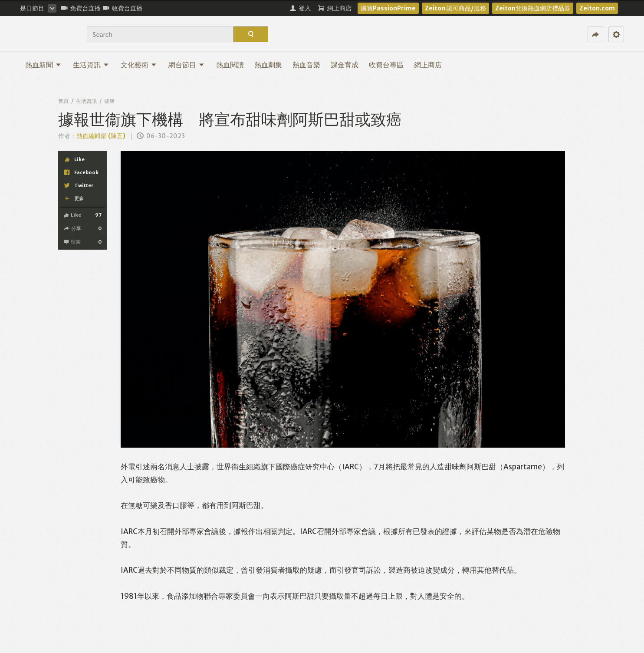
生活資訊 (91, 65)
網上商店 (428, 65)
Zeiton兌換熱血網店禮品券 (533, 8)
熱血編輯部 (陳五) (101, 136)
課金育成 (345, 65)
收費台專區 (386, 65)
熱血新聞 (43, 65)
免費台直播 (81, 8)
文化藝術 (139, 65)
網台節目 (186, 65)
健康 (109, 101)
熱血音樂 (306, 65)
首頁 (63, 101)
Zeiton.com (597, 8)
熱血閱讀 (230, 65)
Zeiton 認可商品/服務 (455, 8)
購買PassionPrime (388, 8)
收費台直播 (123, 8)
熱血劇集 (268, 65)
